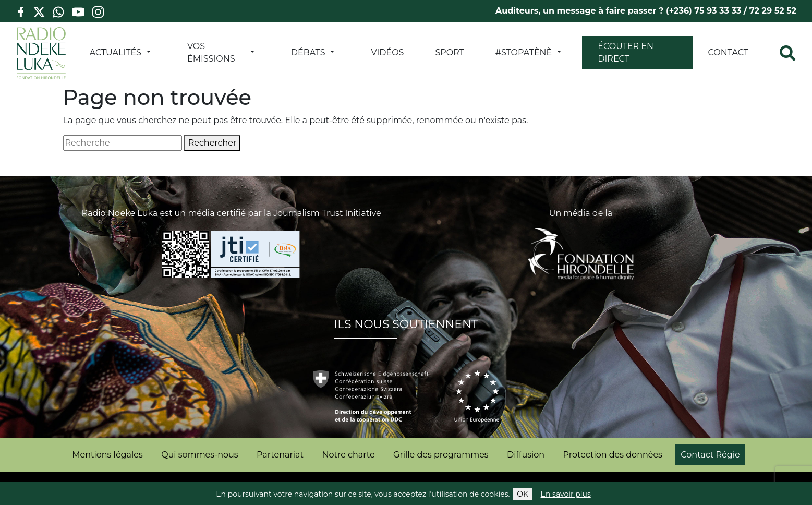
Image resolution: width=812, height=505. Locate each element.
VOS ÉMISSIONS (211, 52)
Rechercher (213, 143)
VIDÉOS (387, 52)
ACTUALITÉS (116, 52)
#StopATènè (524, 52)
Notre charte (348, 455)
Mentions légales (107, 455)
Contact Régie (710, 455)
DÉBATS (308, 52)
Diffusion (526, 455)
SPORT (449, 52)
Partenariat (280, 455)
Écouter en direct (626, 52)
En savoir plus (566, 494)
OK (523, 494)
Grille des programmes (441, 455)
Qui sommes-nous (199, 455)
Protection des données (613, 455)
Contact (728, 52)
